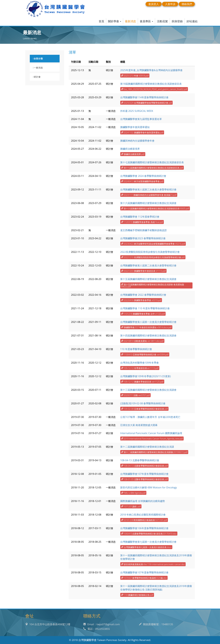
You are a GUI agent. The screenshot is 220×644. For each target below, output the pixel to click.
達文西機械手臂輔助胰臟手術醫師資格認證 (143, 230)
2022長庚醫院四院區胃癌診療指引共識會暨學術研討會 (150, 252)
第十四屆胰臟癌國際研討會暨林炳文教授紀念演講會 (148, 336)
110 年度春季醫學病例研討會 (136, 349)
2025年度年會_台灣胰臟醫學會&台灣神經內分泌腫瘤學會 (151, 70)
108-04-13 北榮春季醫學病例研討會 (140, 460)
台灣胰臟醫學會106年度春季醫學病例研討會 (144, 528)
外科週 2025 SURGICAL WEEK (137, 111)
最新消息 (130, 21)
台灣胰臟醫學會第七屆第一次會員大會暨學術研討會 (148, 542)
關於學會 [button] (115, 21)
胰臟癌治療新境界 (130, 149)
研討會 (37, 77)
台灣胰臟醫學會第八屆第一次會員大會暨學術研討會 (148, 322)
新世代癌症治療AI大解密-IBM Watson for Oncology (149, 487)
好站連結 (192, 21)
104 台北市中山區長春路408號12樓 (48, 624)
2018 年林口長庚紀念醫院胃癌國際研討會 (143, 515)
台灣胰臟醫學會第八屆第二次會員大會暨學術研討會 (148, 265)
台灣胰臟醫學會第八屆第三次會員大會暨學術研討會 (148, 189)
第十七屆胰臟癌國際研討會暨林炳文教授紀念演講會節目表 (152, 162)
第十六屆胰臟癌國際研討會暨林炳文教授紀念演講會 (148, 203)
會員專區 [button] (146, 21)
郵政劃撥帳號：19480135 (156, 624)
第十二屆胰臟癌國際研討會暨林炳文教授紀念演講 (147, 447)
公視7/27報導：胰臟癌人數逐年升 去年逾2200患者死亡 (150, 417)
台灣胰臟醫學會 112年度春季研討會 (140, 217)
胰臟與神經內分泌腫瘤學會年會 (137, 141)
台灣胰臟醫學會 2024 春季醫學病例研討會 (143, 176)
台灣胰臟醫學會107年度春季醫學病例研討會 (144, 572)
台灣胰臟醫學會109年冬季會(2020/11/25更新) (146, 376)
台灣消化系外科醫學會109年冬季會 (139, 363)
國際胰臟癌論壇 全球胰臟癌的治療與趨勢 (143, 501)
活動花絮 (162, 21)
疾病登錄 (177, 21)
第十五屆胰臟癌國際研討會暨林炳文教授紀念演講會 (148, 279)
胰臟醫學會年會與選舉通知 (135, 127)
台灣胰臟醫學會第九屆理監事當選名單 (141, 119)
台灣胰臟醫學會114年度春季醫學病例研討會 (144, 97)
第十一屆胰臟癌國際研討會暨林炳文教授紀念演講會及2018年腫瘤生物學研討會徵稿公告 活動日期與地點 (156, 588)
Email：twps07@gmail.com (102, 624)
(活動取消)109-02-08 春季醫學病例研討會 (143, 403)
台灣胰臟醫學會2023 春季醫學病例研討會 (143, 238)
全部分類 (38, 59)
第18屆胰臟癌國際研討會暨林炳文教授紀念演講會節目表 (151, 84)
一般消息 (38, 68)
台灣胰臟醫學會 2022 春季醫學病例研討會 (143, 295)
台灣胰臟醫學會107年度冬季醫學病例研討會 (144, 474)
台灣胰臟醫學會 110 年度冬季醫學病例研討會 (145, 308)
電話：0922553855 (97, 629)
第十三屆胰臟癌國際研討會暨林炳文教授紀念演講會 (148, 390)
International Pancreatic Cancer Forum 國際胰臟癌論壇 (151, 433)
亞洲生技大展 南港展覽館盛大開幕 (139, 425)
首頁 (101, 21)
